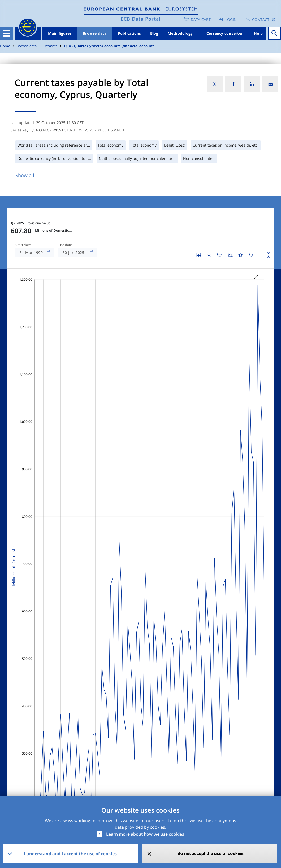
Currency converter (225, 33)
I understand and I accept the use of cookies (70, 854)
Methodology (180, 33)
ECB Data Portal (141, 19)
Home (5, 46)
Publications (129, 33)
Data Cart (201, 19)
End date (65, 245)
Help (258, 33)
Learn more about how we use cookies (145, 834)
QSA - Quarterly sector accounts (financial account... (111, 46)
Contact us (264, 19)
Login (231, 19)
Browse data (95, 33)
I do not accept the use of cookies (209, 854)
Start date (23, 245)
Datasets (50, 46)
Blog (154, 33)
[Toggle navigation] (7, 33)
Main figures (60, 33)
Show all (25, 175)
